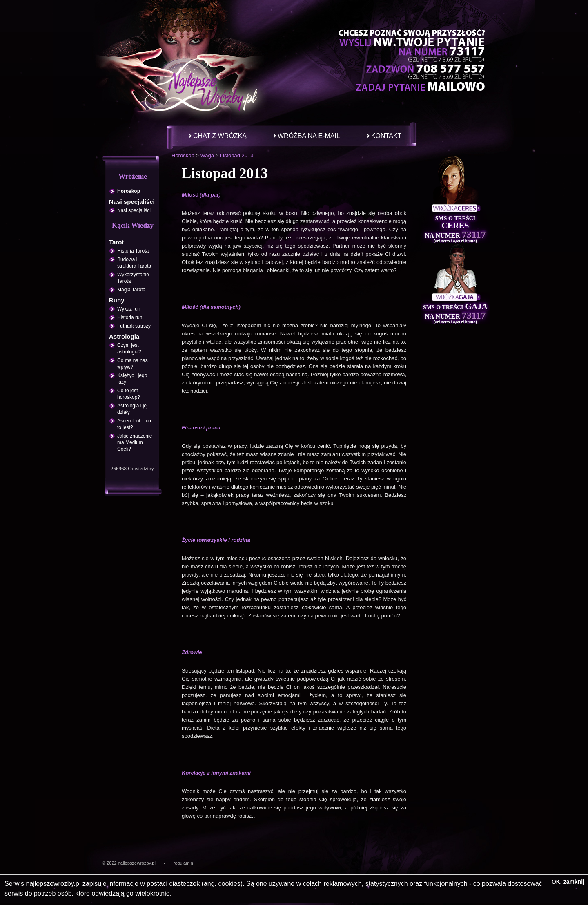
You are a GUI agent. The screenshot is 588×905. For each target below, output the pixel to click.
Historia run (130, 317)
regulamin (183, 863)
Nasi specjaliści (134, 210)
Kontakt (386, 136)
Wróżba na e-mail (309, 136)
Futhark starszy (134, 326)
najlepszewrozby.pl (137, 863)
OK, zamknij (568, 882)
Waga (207, 155)
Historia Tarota (133, 251)
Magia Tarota (131, 290)
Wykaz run (129, 309)
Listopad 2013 (237, 155)
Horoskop (183, 155)
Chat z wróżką (220, 136)
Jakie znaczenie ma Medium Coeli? (135, 442)
